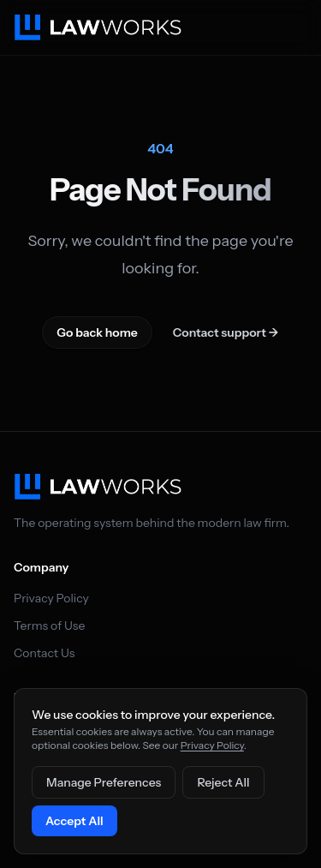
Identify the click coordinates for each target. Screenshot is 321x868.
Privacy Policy (51, 598)
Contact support (226, 332)
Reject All (223, 782)
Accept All (74, 821)
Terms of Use (49, 626)
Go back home (97, 332)
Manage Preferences (104, 782)
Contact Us (44, 653)
